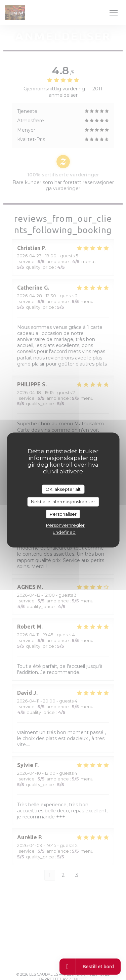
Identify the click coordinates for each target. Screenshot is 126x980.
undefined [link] (64, 532)
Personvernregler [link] (65, 525)
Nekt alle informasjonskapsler (63, 502)
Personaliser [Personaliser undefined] (63, 514)
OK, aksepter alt (63, 489)
